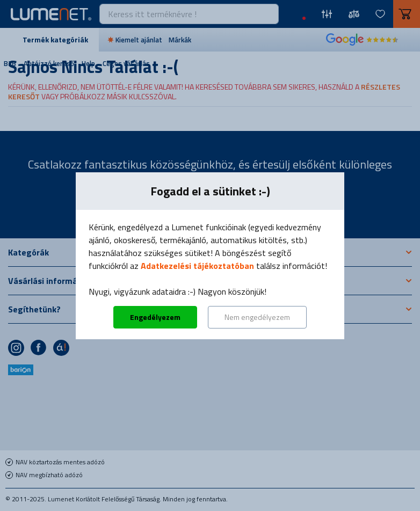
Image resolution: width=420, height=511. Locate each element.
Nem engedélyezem (257, 317)
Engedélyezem (155, 317)
